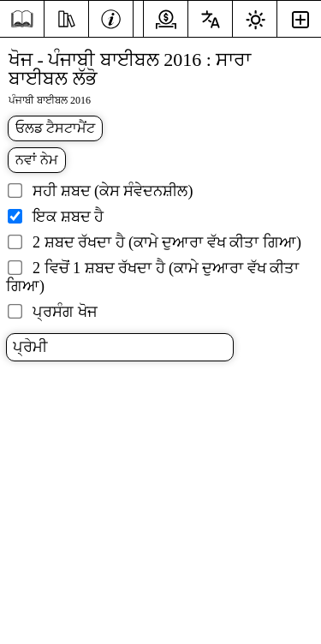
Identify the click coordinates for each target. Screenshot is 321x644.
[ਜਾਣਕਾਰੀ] (111, 17)
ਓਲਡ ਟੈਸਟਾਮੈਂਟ (55, 128)
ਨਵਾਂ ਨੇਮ (37, 160)
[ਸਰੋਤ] (66, 17)
